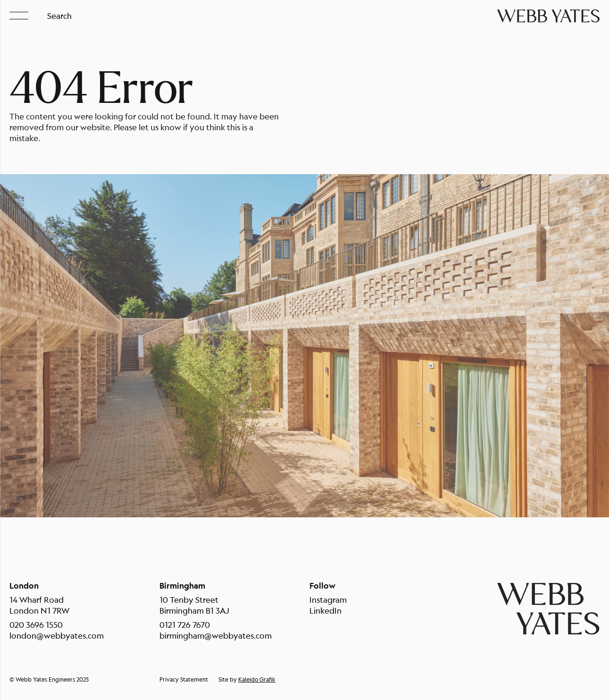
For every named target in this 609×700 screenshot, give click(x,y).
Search (59, 16)
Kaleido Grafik (257, 679)
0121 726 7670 (185, 625)
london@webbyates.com (57, 636)
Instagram (328, 600)
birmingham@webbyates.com (216, 636)
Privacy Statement (184, 679)
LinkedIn (325, 611)
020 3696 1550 (36, 625)
